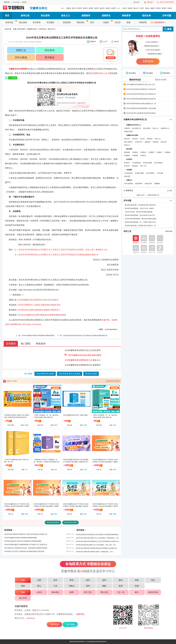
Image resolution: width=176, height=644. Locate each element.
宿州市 (158, 8)
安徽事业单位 (38, 8)
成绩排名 (106, 16)
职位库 (118, 22)
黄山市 (136, 8)
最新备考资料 (161, 80)
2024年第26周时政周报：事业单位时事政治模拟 (141, 219)
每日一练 (143, 166)
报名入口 (66, 16)
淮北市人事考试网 (109, 202)
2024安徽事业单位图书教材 (33, 315)
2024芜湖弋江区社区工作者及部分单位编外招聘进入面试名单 (24, 551)
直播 (128, 22)
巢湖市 (91, 8)
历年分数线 (21, 57)
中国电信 (143, 152)
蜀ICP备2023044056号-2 (78, 642)
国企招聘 (23, 22)
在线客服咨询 (159, 22)
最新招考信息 (135, 80)
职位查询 (45, 16)
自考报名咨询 (55, 305)
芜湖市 (164, 8)
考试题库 (50, 22)
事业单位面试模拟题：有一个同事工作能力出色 (140, 222)
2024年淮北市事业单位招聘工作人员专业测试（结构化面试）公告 (97, 538)
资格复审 (126, 16)
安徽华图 (7, 2)
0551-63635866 (167, 2)
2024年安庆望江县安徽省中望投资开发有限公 (141, 113)
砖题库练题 (169, 231)
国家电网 (127, 152)
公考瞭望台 (128, 191)
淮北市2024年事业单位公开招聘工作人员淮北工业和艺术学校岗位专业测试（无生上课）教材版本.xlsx (63, 250)
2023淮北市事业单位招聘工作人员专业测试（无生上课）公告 (96, 545)
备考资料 (37, 22)
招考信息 (11, 22)
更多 (171, 120)
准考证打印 (139, 142)
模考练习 (56, 310)
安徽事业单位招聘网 (18, 69)
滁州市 (102, 8)
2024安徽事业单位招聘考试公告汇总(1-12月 (141, 84)
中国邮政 (127, 156)
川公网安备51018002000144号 (96, 642)
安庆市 (74, 8)
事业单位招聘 (91, 374)
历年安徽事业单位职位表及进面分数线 (85, 355)
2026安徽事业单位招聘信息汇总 (78, 360)
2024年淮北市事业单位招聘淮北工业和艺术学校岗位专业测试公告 (26, 534)
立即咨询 (148, 61)
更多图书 (97, 365)
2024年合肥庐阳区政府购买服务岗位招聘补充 (141, 99)
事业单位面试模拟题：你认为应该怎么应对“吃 (140, 215)
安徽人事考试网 (15, 8)
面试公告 (51, 29)
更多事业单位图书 (113, 381)
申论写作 (127, 166)
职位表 (142, 139)
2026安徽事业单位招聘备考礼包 (78, 365)
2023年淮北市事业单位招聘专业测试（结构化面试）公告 (94, 552)
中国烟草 (135, 156)
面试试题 (127, 176)
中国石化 (143, 156)
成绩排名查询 (128, 132)
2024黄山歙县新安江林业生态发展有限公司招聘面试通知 (23, 541)
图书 (92, 22)
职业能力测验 (148, 163)
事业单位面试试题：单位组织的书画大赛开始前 (140, 205)
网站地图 (136, 2)
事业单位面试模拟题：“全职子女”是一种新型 (139, 208)
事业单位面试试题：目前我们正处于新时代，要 (140, 226)
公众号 (105, 42)
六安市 (142, 8)
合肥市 (113, 8)
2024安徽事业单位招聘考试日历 (32, 300)
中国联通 (151, 152)
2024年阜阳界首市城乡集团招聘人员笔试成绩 (141, 108)
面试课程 (148, 73)
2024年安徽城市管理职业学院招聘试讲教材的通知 (38, 336)
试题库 (107, 22)
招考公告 (25, 16)
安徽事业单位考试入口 (134, 125)
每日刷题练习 (46, 310)
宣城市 (170, 8)
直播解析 (157, 184)
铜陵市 (153, 8)
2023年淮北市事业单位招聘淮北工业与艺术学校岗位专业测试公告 (97, 541)
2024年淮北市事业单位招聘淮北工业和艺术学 (141, 89)
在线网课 (51, 315)
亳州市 (85, 8)
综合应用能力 (159, 163)
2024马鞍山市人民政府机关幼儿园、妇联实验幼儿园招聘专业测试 (26, 548)
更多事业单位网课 (71, 522)
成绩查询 (86, 16)
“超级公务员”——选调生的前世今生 (148, 195)
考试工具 (127, 231)
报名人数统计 (128, 142)
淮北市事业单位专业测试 (70, 374)
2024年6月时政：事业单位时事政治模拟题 (139, 212)
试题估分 (129, 180)
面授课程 (67, 22)
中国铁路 (167, 152)
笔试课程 (131, 73)
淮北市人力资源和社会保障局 (54, 187)
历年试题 (167, 16)
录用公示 (127, 145)
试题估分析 (148, 184)
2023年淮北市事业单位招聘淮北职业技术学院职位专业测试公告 (96, 548)
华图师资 (143, 22)
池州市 (97, 8)
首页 (7, 16)
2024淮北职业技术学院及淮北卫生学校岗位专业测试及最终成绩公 (97, 535)
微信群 (150, 2)
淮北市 (125, 8)
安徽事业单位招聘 (132, 135)
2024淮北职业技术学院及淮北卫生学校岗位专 (141, 94)
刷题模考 (93, 42)
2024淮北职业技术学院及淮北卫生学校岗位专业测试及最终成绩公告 (85, 336)
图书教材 (50, 57)
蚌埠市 (80, 8)
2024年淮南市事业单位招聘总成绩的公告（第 (141, 104)
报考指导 (150, 139)
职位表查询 (53, 300)
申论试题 (160, 173)
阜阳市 (108, 8)
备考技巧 (127, 163)
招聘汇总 (21, 50)
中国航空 (159, 152)
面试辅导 (135, 166)
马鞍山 (147, 8)
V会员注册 (16, 2)
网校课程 (82, 22)
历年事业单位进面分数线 (29, 310)
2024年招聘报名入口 (27, 305)
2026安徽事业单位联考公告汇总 (78, 350)
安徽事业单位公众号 (101, 73)
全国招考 (127, 128)
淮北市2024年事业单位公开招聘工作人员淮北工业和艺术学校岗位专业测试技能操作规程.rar (59, 255)
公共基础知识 (137, 163)
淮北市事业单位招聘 (45, 374)
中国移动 (135, 152)
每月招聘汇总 (137, 128)
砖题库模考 (139, 184)
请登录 (24, 2)
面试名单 (147, 16)
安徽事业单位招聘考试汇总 (135, 120)
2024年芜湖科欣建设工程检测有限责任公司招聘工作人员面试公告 (26, 545)
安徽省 (69, 8)
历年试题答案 (128, 184)
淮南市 (130, 8)
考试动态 (135, 139)
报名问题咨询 (42, 305)
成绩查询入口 (165, 128)
